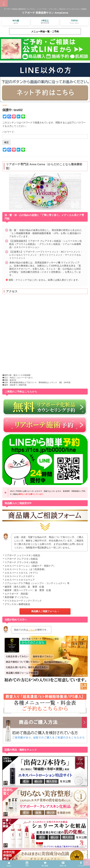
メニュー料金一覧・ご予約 (45, 32)
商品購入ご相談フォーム (45, 611)
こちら (31, 630)
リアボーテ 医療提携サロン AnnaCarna (45, 13)
